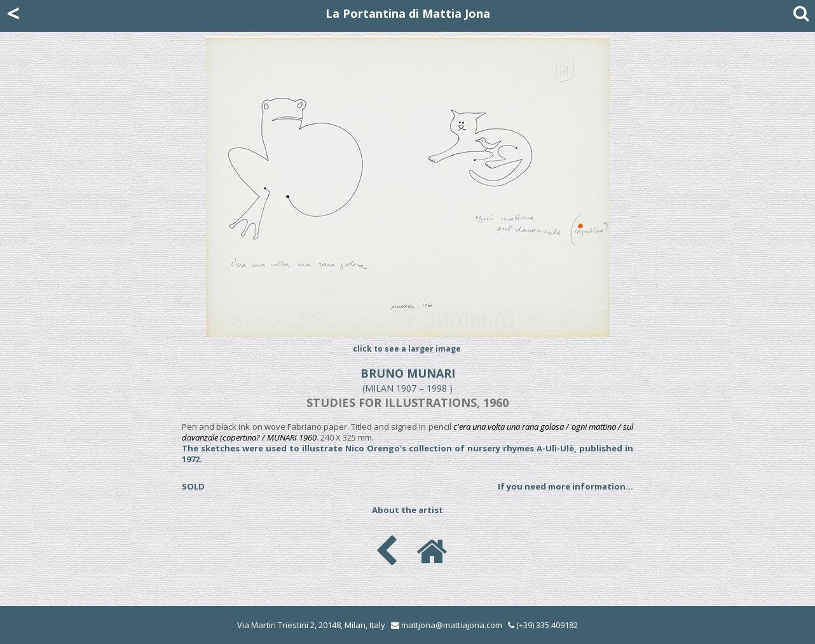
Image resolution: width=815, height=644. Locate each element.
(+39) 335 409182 (543, 625)
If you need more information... (565, 486)
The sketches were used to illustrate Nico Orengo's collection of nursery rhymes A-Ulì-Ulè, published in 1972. (407, 454)
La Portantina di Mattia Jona (408, 13)
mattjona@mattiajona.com (452, 625)
